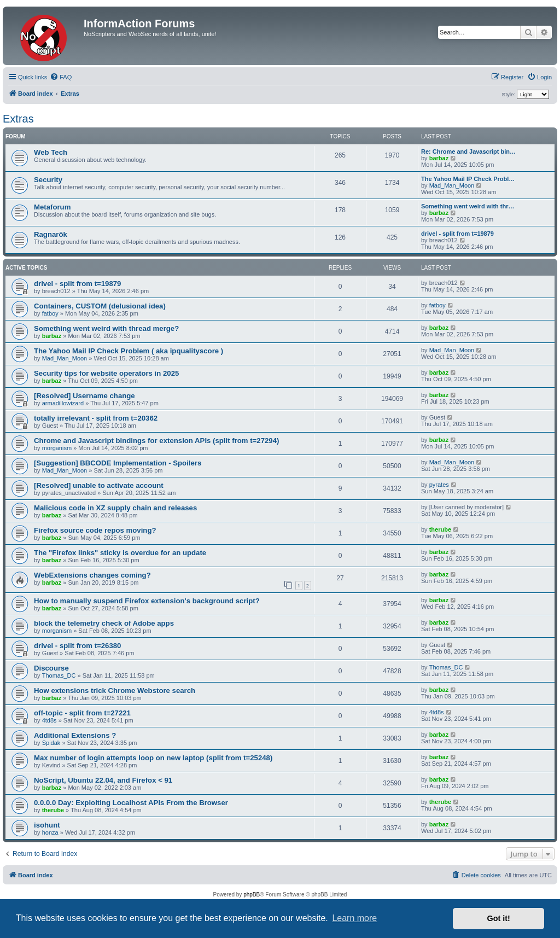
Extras (18, 119)
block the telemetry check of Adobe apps (104, 623)
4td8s (49, 720)
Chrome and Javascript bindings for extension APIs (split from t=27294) (156, 441)
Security (48, 180)
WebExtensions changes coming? (92, 575)
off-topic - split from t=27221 (82, 713)
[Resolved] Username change (84, 396)
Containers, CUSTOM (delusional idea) (100, 306)
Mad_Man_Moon (452, 185)
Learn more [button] (354, 918)
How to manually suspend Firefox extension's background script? (147, 601)
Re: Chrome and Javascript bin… (468, 152)
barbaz (439, 158)
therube (440, 529)
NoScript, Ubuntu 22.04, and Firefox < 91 (103, 780)
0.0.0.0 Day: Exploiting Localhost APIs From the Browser (131, 803)
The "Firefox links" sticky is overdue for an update (120, 553)
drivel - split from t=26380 (77, 646)
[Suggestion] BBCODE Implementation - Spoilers (118, 463)
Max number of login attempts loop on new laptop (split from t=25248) (153, 758)
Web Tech (51, 152)
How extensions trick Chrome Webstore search (115, 691)
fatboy (50, 313)
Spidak (51, 743)
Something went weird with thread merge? (106, 328)
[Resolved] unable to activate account (99, 485)
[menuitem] (61, 77)
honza (50, 832)
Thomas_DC (59, 675)
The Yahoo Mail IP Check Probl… (468, 179)
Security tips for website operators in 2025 (106, 373)
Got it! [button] (499, 918)
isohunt (47, 825)
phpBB (252, 895)
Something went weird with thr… (468, 206)
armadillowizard (63, 403)
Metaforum (52, 207)
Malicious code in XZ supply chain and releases (115, 508)
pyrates (439, 485)
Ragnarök (51, 234)
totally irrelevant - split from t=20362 (96, 418)
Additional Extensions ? (75, 735)
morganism (57, 448)
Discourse (51, 668)
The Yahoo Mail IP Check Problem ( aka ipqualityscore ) (129, 351)
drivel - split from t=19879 (457, 234)
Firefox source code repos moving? (95, 530)
